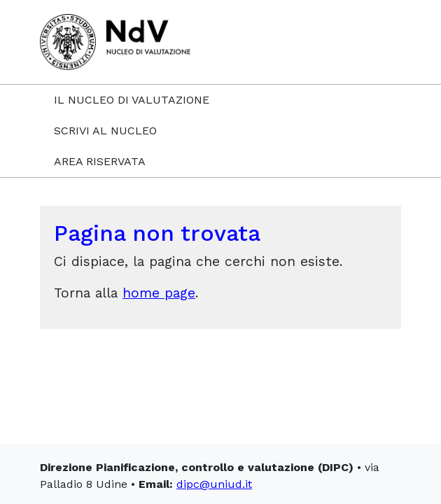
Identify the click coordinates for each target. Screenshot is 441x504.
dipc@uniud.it (214, 484)
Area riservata (100, 161)
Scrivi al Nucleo (105, 131)
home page (159, 293)
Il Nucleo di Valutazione (132, 100)
